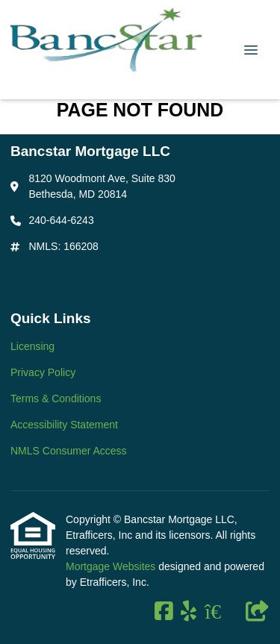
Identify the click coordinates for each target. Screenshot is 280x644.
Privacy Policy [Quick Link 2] (43, 372)
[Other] (258, 612)
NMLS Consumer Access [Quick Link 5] (69, 451)
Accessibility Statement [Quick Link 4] (64, 425)
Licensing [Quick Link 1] (32, 346)
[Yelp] (189, 612)
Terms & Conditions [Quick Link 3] (56, 398)
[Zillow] (221, 612)
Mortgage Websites (112, 566)
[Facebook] (164, 612)
